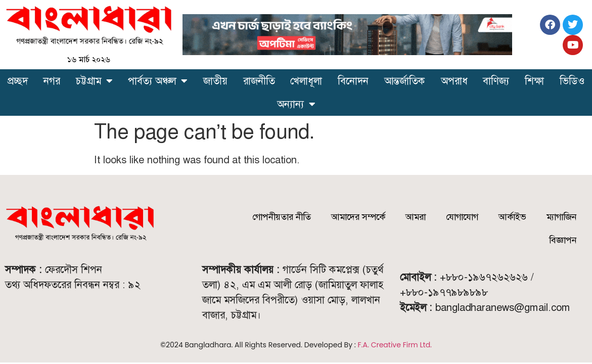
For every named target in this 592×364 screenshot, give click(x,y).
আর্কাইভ (512, 217)
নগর (52, 81)
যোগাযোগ (462, 217)
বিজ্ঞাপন (563, 240)
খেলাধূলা (306, 81)
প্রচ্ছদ (18, 81)
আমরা (416, 217)
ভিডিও (572, 81)
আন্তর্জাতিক (405, 81)
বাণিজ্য (496, 81)
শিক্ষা (534, 81)
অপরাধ (454, 81)
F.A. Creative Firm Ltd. (395, 345)
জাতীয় (215, 81)
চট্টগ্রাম (94, 81)
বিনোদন (353, 81)
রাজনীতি (259, 81)
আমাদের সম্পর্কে (358, 217)
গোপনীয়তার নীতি (282, 217)
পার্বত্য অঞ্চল (158, 81)
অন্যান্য (296, 104)
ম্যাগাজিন (562, 217)
